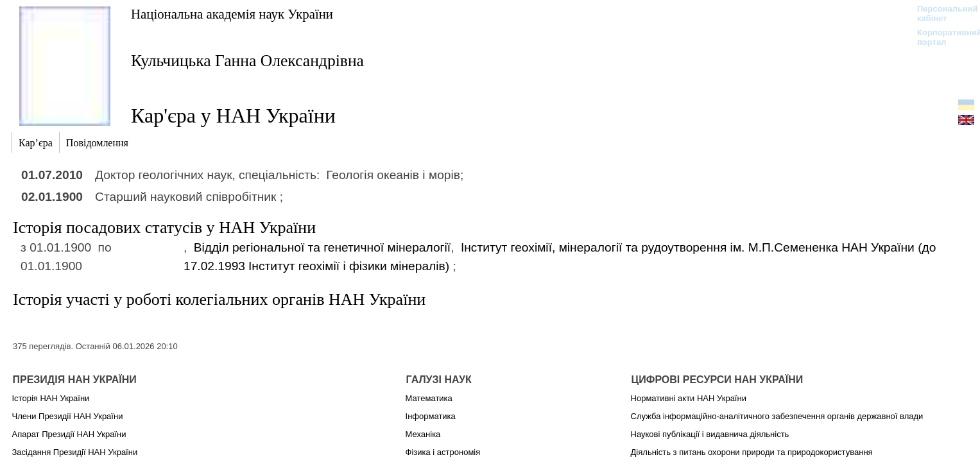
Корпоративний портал (941, 37)
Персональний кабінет (941, 13)
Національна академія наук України (232, 14)
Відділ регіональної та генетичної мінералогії (322, 247)
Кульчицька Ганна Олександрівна (247, 61)
